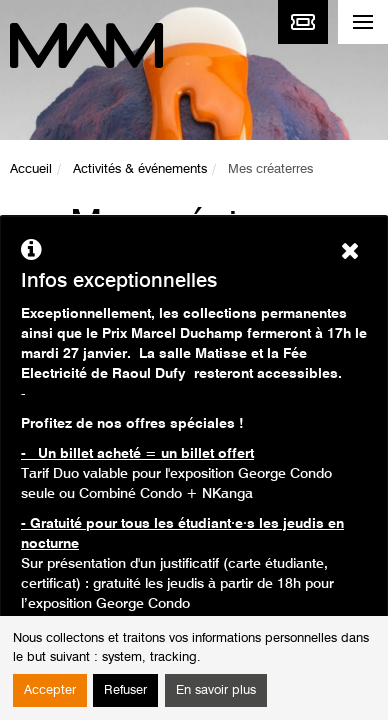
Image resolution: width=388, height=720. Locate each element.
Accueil (31, 169)
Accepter (50, 690)
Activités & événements (140, 169)
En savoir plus (216, 690)
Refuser (125, 690)
